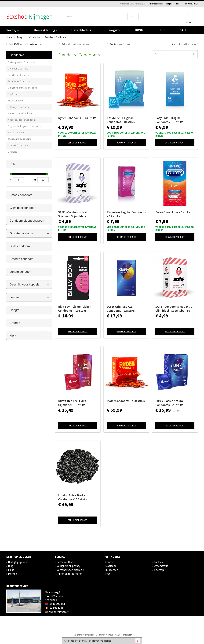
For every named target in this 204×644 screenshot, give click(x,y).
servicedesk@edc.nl (57, 612)
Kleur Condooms (16, 101)
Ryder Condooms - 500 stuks (126, 401)
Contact (110, 562)
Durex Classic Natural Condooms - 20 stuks (169, 403)
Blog (11, 566)
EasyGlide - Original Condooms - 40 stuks (121, 120)
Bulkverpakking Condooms (21, 62)
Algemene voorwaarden (84, 635)
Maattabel (111, 566)
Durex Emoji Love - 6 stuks (173, 212)
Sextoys (13, 30)
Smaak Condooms (17, 133)
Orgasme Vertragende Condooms (24, 126)
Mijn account (172, 4)
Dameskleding (45, 30)
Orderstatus (161, 566)
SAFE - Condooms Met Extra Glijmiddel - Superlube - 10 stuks (174, 309)
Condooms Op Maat (18, 69)
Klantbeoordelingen (123, 635)
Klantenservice (156, 4)
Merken (13, 574)
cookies (107, 641)
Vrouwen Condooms (18, 145)
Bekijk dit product (78, 143)
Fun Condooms (16, 94)
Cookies (158, 562)
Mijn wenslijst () (190, 4)
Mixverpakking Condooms (21, 113)
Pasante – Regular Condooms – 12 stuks (126, 214)
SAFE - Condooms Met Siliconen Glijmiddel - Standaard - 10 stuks (73, 214)
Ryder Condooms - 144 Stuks (77, 118)
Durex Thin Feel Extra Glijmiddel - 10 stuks (72, 403)
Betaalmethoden (67, 562)
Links (11, 570)
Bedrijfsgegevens (18, 562)
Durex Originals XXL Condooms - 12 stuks (121, 309)
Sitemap (159, 570)
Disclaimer (100, 635)
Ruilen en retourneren (69, 574)
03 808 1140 (54, 608)
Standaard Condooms (20, 139)
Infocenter (111, 570)
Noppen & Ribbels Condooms (22, 120)
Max (35, 180)
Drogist (114, 30)
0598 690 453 (55, 604)
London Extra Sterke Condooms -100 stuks (73, 497)
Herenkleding (82, 30)
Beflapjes (12, 152)
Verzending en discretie (70, 570)
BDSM (140, 30)
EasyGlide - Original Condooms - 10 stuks (169, 120)
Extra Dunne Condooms (20, 75)
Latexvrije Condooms (18, 107)
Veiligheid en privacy (69, 566)
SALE (183, 30)
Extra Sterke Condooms (19, 81)
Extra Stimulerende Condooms (23, 88)
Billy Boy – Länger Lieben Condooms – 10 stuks (75, 309)
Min (11, 180)
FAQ (108, 574)
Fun (162, 30)
